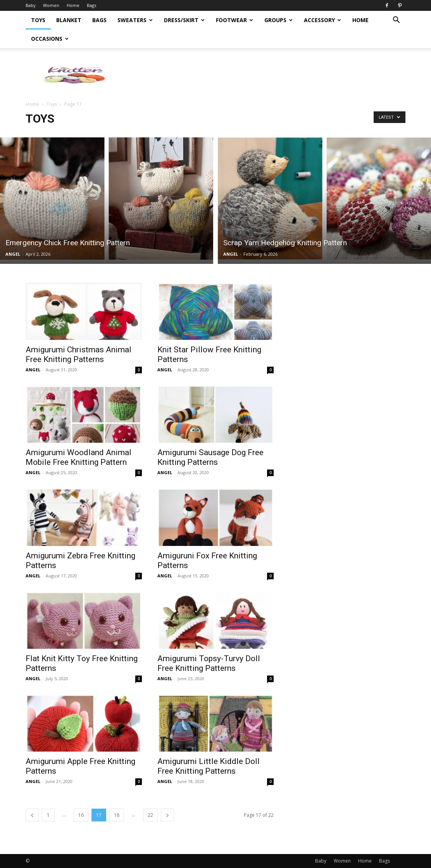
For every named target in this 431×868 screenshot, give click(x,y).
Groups (278, 20)
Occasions (50, 39)
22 (150, 815)
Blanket (69, 20)
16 (81, 815)
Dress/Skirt (184, 20)
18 (117, 815)
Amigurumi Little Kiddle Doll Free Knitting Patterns (209, 766)
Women (51, 5)
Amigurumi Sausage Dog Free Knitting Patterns (210, 457)
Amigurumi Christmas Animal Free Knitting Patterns (78, 354)
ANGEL (13, 254)
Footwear (234, 20)
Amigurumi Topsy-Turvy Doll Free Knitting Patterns (209, 663)
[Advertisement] (347, 366)
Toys (38, 20)
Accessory (322, 20)
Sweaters (135, 20)
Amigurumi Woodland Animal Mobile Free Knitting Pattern (78, 457)
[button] (396, 21)
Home (73, 5)
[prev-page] (32, 815)
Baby (31, 5)
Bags (91, 5)
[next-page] (167, 815)
